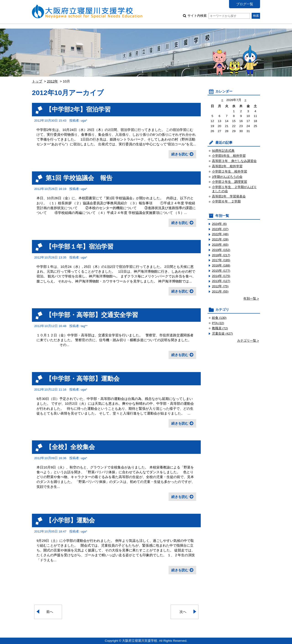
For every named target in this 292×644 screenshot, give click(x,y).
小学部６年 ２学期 (226, 201)
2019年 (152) (221, 250)
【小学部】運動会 (70, 520)
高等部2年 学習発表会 (229, 196)
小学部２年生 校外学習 (229, 172)
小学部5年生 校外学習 (229, 156)
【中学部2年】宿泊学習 (78, 109)
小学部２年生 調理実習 (229, 182)
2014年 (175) (221, 276)
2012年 (53, 81)
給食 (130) (219, 318)
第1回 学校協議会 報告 (79, 178)
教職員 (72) (220, 328)
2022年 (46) (220, 234)
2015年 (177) (221, 271)
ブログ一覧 (245, 4)
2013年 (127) (221, 281)
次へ (183, 612)
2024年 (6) (219, 224)
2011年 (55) (220, 291)
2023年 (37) (220, 229)
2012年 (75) (220, 286)
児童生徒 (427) (222, 334)
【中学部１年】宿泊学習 (80, 246)
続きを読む (180, 154)
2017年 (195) (221, 260)
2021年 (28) (220, 239)
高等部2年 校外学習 (227, 166)
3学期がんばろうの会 (227, 177)
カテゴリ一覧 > (248, 341)
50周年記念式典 (223, 151)
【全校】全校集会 (70, 447)
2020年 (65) (220, 245)
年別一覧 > (251, 299)
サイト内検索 (219, 16)
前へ (50, 612)
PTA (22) (218, 323)
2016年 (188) (221, 265)
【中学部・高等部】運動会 (83, 379)
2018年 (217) (221, 255)
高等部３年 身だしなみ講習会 (234, 161)
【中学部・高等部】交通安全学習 (92, 315)
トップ (37, 81)
